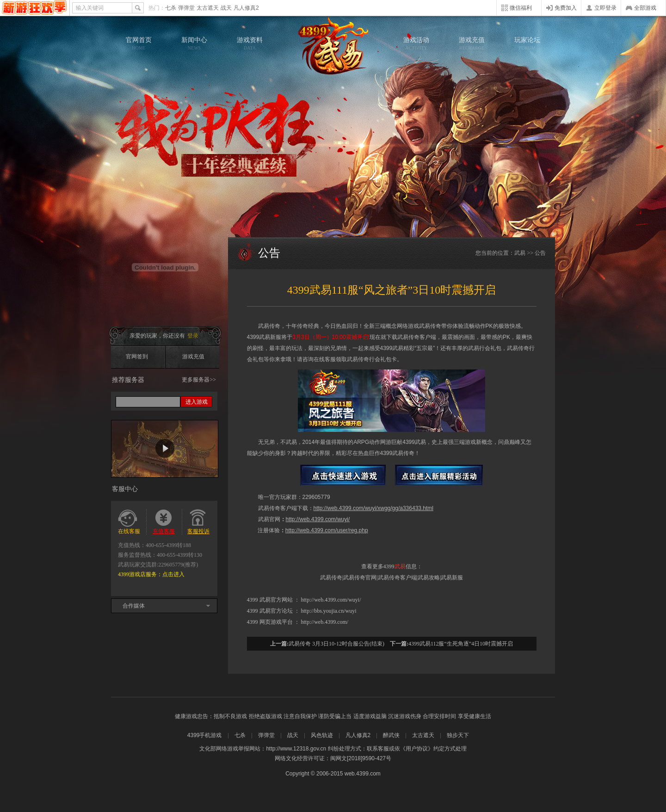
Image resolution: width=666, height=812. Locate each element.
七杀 (171, 8)
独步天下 (458, 735)
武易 (333, 46)
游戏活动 (416, 43)
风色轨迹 (322, 735)
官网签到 (137, 357)
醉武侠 (391, 735)
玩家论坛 (527, 43)
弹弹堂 (186, 8)
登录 (193, 336)
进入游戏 (197, 402)
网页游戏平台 (276, 622)
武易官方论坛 (276, 611)
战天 (226, 8)
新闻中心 (194, 43)
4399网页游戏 (34, 8)
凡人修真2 (246, 8)
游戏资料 (250, 43)
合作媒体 (134, 606)
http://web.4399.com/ (325, 622)
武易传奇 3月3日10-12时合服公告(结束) (336, 644)
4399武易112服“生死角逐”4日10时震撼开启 (461, 644)
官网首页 (139, 43)
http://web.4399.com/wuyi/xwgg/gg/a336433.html (374, 508)
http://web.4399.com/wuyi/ (318, 519)
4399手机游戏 (205, 735)
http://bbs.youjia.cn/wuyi (329, 611)
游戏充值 (472, 43)
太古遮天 (208, 8)
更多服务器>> (199, 380)
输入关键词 (90, 8)
